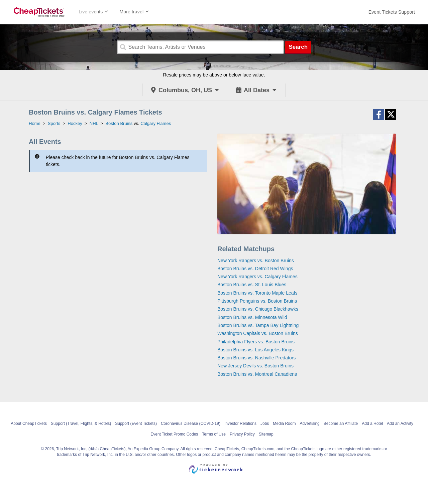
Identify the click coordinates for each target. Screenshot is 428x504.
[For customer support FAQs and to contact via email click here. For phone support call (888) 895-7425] (392, 12)
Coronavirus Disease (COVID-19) (191, 424)
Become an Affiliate (341, 424)
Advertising (309, 424)
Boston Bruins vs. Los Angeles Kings (255, 350)
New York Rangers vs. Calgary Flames (257, 277)
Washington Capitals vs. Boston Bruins (258, 333)
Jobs (265, 424)
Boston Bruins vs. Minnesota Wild (252, 317)
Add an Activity (400, 424)
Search (298, 47)
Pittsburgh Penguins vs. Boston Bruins (257, 301)
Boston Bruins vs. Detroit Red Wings (255, 269)
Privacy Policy (242, 434)
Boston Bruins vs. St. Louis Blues (252, 285)
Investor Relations (240, 424)
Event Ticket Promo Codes (174, 434)
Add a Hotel (372, 424)
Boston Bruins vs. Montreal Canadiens (257, 374)
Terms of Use (214, 434)
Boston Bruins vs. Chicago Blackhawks (258, 309)
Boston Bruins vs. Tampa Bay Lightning (258, 325)
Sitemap (266, 434)
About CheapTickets (29, 424)
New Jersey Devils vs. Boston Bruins (255, 366)
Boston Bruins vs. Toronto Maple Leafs (257, 293)
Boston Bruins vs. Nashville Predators (256, 358)
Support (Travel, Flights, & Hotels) (81, 424)
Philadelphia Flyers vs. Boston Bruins (256, 342)
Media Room (284, 424)
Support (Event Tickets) (136, 424)
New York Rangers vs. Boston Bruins (256, 261)
